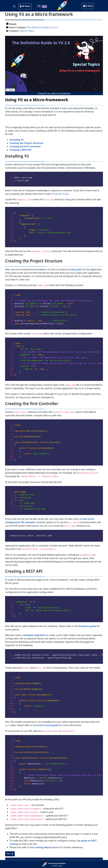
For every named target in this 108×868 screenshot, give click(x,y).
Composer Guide (60, 194)
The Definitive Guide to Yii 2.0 (43, 27)
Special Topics (27, 31)
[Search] (14, 6)
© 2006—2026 (57, 864)
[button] (25, 6)
